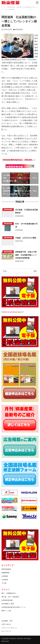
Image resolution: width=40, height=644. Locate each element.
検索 (35, 271)
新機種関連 (5, 573)
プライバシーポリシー (9, 628)
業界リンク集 (6, 611)
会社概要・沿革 (7, 621)
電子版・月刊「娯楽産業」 (11, 597)
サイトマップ (6, 631)
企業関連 (5, 576)
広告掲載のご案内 (8, 604)
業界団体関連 (19, 29)
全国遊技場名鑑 (7, 600)
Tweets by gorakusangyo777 (13, 312)
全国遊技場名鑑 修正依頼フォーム (14, 607)
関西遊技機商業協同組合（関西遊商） (19, 160)
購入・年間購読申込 (9, 593)
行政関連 (5, 580)
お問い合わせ (6, 624)
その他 (4, 583)
